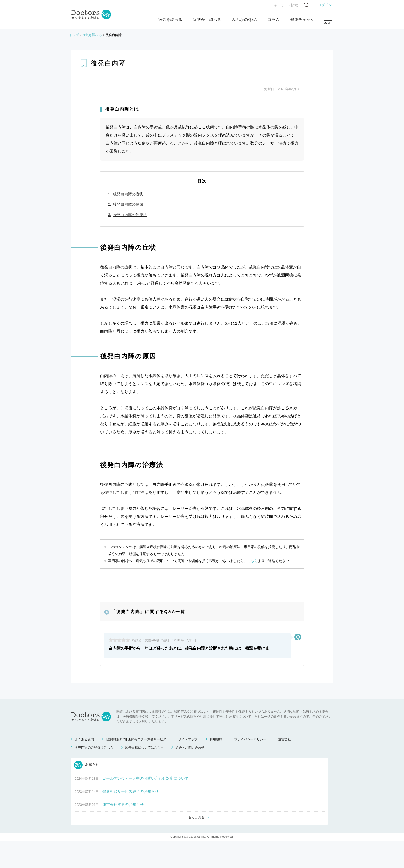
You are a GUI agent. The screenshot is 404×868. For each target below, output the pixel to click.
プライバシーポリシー (250, 766)
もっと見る (196, 844)
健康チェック (302, 20)
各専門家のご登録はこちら (94, 774)
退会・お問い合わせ (190, 774)
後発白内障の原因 (128, 204)
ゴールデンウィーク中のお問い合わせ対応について (145, 805)
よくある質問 (84, 766)
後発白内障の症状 (128, 194)
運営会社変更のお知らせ (123, 831)
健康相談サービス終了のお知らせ (130, 818)
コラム (274, 20)
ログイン (325, 5)
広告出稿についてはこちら (144, 774)
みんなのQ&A (244, 20)
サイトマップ (188, 766)
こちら (253, 561)
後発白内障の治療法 (130, 215)
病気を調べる (170, 20)
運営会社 (285, 766)
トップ (74, 35)
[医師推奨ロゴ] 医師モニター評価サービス (136, 766)
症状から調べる (207, 20)
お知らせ (87, 791)
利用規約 (216, 766)
